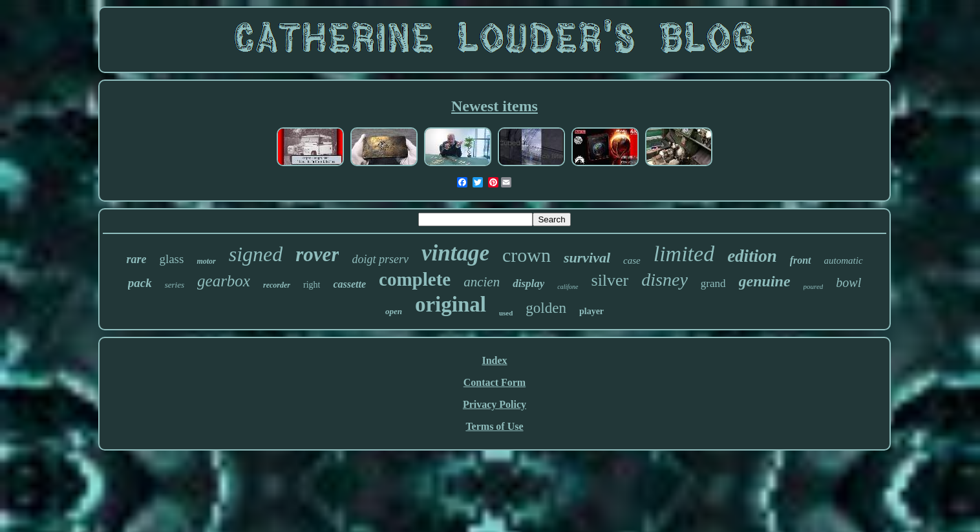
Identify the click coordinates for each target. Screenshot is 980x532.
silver (610, 280)
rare (136, 259)
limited (684, 254)
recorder (277, 285)
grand (713, 283)
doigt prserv (380, 259)
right (312, 285)
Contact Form (495, 382)
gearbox (224, 281)
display (528, 283)
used (506, 313)
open (394, 311)
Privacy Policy (495, 404)
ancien (482, 282)
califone (568, 287)
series (175, 285)
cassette (349, 284)
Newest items (495, 106)
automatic (844, 261)
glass (171, 259)
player (591, 311)
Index (494, 360)
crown (527, 255)
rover (317, 254)
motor (206, 261)
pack (140, 283)
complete (415, 279)
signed (256, 254)
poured (814, 286)
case (632, 261)
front (801, 260)
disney (665, 280)
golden (546, 308)
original (451, 304)
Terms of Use (494, 426)
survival (587, 258)
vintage (455, 253)
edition (752, 256)
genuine (765, 281)
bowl (848, 282)
